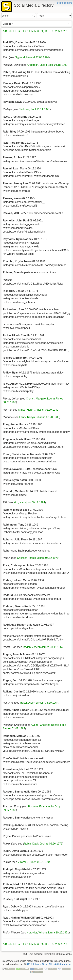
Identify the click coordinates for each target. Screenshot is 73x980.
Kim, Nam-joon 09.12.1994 (29, 502)
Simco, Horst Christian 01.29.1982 (38, 410)
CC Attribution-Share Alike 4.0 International (49, 964)
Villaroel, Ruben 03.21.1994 (34, 862)
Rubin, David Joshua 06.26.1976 (43, 844)
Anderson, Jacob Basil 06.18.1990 (47, 65)
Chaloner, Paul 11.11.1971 (34, 109)
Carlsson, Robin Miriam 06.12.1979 (38, 558)
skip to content (64, 3)
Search (34, 16)
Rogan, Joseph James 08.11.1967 (43, 647)
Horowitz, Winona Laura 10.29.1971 (48, 933)
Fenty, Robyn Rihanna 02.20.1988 (39, 417)
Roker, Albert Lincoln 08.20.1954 (39, 703)
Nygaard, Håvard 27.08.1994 (32, 57)
